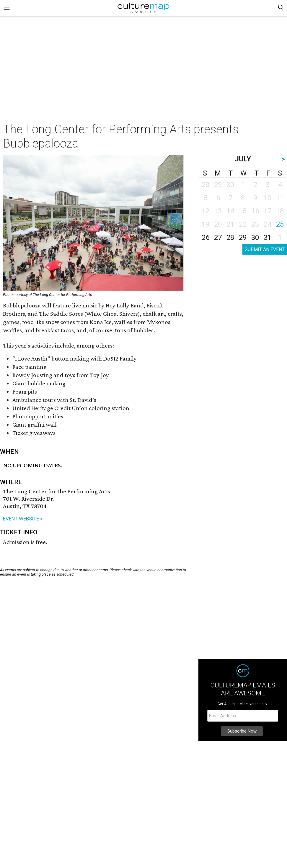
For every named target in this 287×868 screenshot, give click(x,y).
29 (243, 238)
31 (268, 238)
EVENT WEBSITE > (23, 519)
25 (280, 224)
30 (255, 238)
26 (206, 238)
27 (218, 238)
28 (230, 238)
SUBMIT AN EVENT (265, 249)
